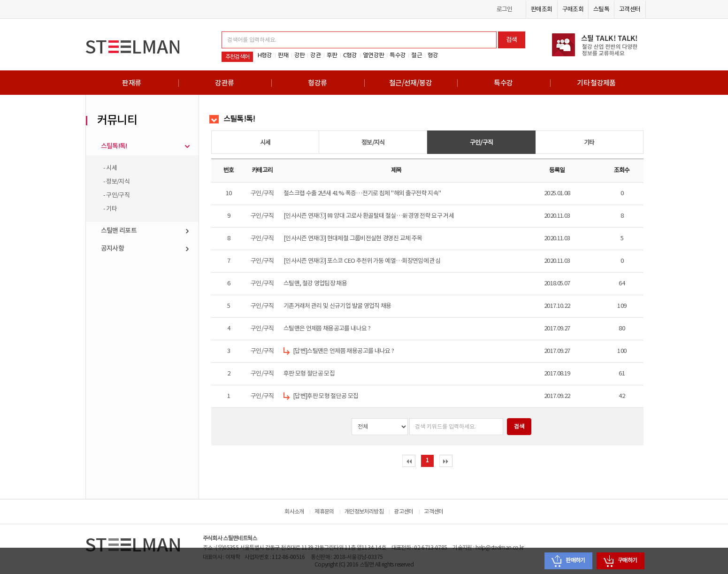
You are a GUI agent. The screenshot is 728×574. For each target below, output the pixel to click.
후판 (332, 55)
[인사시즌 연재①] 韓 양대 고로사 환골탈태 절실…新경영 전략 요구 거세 (369, 216)
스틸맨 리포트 (119, 231)
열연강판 (373, 55)
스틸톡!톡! (114, 146)
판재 (283, 55)
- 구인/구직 (117, 195)
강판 (300, 55)
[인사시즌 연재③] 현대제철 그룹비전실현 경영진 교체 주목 (353, 238)
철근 (417, 55)
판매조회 (541, 9)
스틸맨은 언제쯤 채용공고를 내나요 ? (327, 329)
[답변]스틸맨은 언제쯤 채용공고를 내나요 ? (344, 351)
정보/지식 (373, 143)
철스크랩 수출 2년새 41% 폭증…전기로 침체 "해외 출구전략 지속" (362, 193)
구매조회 (573, 9)
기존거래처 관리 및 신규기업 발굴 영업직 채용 (337, 306)
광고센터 (403, 512)
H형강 (265, 55)
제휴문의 (324, 512)
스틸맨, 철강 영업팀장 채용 (315, 283)
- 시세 (110, 168)
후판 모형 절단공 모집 (309, 374)
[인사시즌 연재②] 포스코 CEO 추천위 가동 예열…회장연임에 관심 (362, 261)
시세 (265, 143)
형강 (433, 55)
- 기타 (110, 209)
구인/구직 (482, 143)
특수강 (398, 55)
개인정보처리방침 (364, 512)
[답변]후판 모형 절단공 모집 (326, 396)
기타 (589, 143)
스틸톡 (601, 9)
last (446, 461)
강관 (316, 55)
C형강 (350, 55)
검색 (512, 40)
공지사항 (112, 249)
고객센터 (630, 9)
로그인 (505, 9)
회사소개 (294, 512)
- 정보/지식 (117, 182)
